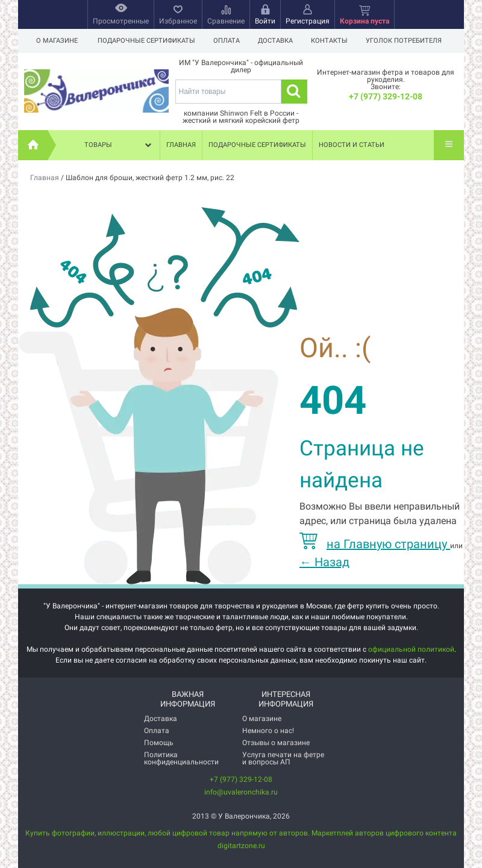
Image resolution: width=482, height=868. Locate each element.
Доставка (279, 41)
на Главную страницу (375, 544)
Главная (181, 145)
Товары (119, 145)
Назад (324, 562)
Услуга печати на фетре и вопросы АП (283, 758)
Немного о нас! (268, 731)
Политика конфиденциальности (181, 758)
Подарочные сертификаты (146, 41)
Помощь (159, 743)
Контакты (335, 41)
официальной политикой (411, 649)
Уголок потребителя (411, 41)
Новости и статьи (352, 145)
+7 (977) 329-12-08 (386, 96)
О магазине (57, 41)
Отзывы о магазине (276, 743)
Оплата (228, 41)
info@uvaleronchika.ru (241, 792)
